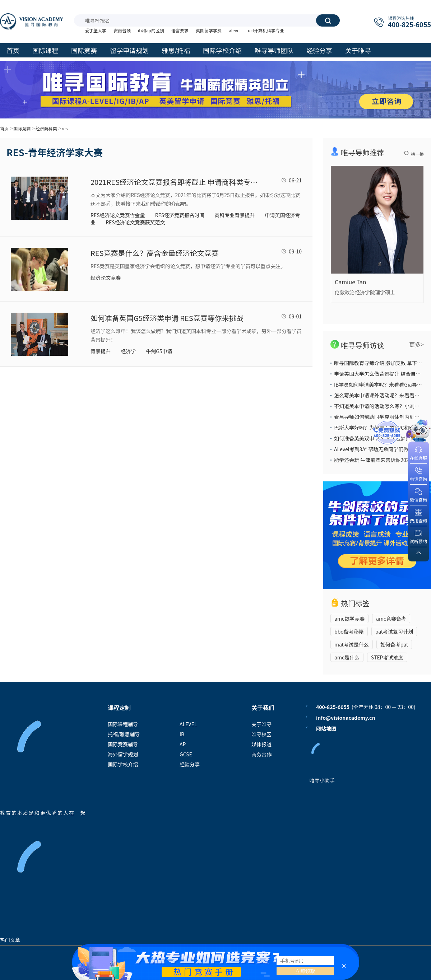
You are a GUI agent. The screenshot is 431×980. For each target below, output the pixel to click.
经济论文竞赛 (106, 277)
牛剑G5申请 (159, 351)
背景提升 (101, 351)
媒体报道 (261, 744)
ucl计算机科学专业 (266, 30)
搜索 (328, 20)
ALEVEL (188, 724)
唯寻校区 (261, 734)
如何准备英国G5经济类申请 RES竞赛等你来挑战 (167, 318)
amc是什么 (347, 657)
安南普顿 (122, 30)
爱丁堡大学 (96, 30)
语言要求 (180, 30)
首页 (4, 128)
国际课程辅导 (123, 724)
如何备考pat (394, 644)
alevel (235, 30)
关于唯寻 (261, 724)
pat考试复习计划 (394, 631)
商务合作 (261, 754)
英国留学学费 (209, 30)
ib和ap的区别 (151, 30)
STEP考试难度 (387, 657)
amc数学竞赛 (349, 619)
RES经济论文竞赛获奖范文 (135, 222)
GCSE (186, 754)
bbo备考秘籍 (349, 631)
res (65, 128)
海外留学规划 (123, 754)
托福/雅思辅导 (124, 734)
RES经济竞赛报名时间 (180, 215)
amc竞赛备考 (391, 619)
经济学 (128, 351)
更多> (416, 344)
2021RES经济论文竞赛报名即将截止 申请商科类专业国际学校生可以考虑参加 (175, 182)
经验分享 (190, 764)
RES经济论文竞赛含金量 (118, 215)
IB (182, 734)
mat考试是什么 (352, 644)
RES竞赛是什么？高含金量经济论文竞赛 (154, 253)
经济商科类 (46, 128)
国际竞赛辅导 (123, 744)
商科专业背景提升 (235, 215)
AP (183, 744)
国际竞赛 (22, 128)
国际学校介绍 (123, 764)
